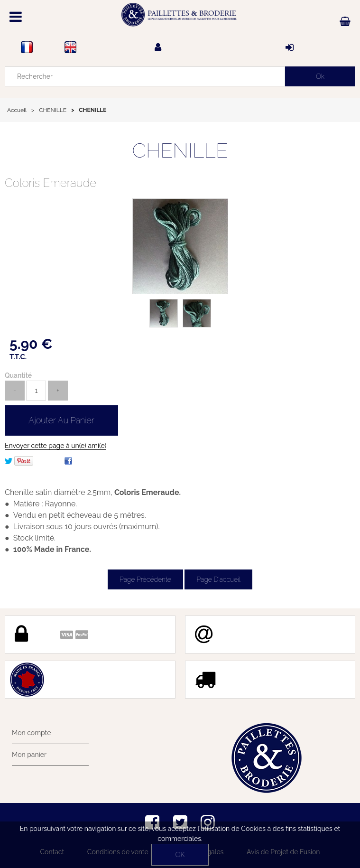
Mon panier (29, 755)
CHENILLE (180, 151)
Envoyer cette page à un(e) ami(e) (55, 446)
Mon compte (31, 733)
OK (180, 855)
